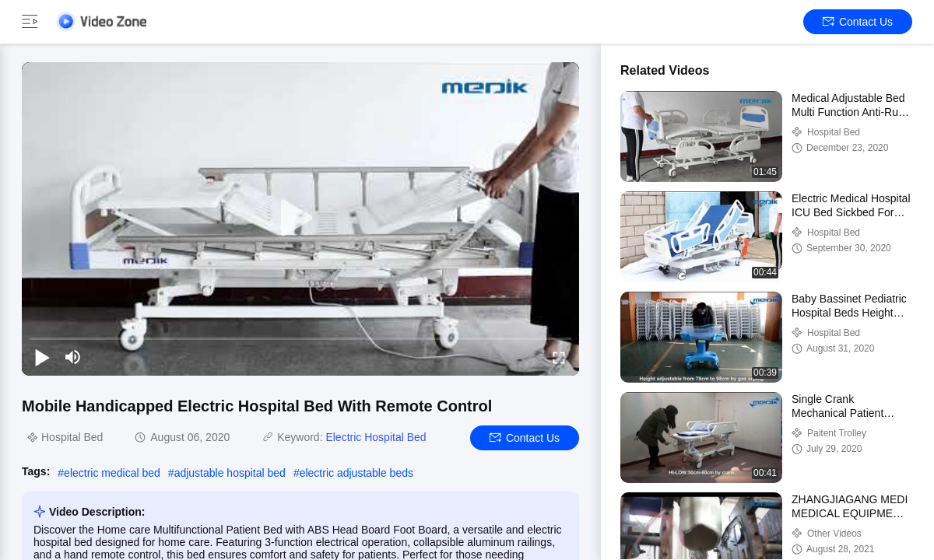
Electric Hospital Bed (376, 437)
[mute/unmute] (73, 357)
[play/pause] (42, 357)
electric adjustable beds (356, 473)
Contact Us (858, 22)
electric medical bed (112, 473)
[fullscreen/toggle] (559, 357)
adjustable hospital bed (230, 473)
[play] (300, 219)
